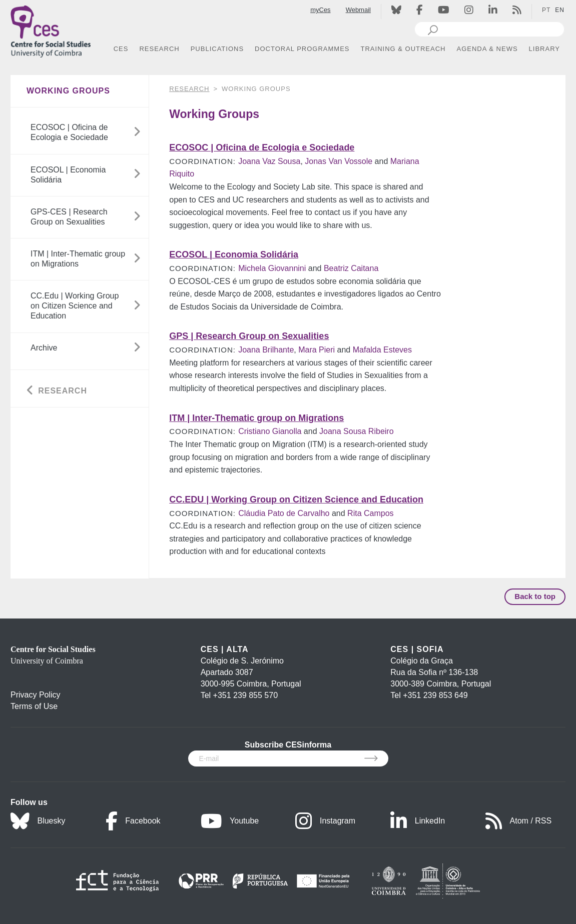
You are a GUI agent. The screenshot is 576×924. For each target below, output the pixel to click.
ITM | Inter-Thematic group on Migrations (256, 418)
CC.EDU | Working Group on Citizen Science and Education (296, 499)
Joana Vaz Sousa (269, 161)
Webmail (358, 10)
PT (546, 10)
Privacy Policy (36, 695)
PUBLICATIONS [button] (217, 49)
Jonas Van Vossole (339, 161)
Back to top (535, 596)
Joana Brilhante (266, 350)
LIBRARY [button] (544, 49)
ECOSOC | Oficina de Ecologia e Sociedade (262, 147)
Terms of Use (34, 706)
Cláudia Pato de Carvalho (284, 513)
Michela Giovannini (272, 268)
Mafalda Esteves (382, 350)
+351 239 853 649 (435, 695)
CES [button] (121, 49)
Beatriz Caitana (351, 268)
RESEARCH (189, 89)
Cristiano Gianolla (270, 431)
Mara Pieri (317, 350)
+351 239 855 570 (245, 695)
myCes (320, 10)
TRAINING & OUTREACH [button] (403, 49)
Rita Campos (370, 513)
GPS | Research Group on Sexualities (249, 336)
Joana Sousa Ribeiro (357, 431)
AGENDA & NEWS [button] (487, 49)
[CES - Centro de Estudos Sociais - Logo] (51, 29)
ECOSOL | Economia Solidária (234, 254)
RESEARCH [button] (159, 49)
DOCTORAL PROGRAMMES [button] (302, 49)
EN (560, 10)
